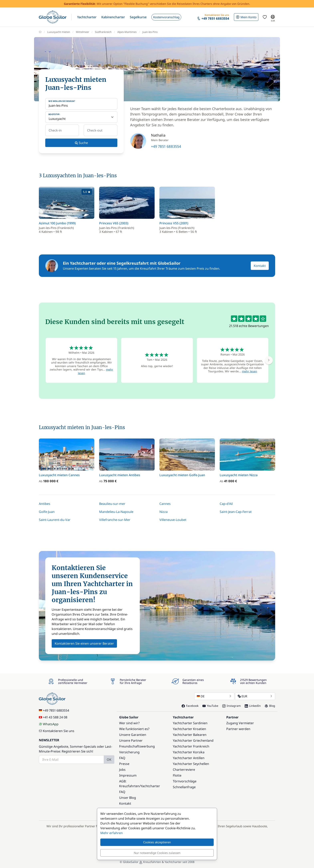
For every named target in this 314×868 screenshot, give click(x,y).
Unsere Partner (131, 740)
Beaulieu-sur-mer (112, 504)
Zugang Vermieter (240, 723)
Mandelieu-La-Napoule (116, 512)
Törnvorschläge (185, 781)
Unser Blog (128, 798)
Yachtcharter (150, 786)
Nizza (164, 512)
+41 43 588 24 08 (53, 717)
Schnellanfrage (184, 787)
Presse (124, 764)
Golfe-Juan (47, 512)
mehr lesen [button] (250, 371)
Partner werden (238, 729)
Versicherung (129, 752)
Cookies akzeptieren (157, 842)
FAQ (122, 758)
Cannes (165, 504)
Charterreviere (184, 770)
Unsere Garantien (133, 735)
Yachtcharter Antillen (189, 758)
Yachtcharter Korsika (189, 752)
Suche (81, 143)
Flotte (177, 775)
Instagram (231, 706)
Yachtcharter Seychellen (191, 764)
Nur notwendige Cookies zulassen (157, 853)
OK (109, 760)
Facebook (190, 706)
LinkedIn (253, 706)
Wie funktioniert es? (134, 729)
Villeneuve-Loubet (173, 520)
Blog (270, 706)
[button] (87, 17)
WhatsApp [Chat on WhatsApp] (49, 724)
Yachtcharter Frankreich (191, 746)
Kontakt (260, 266)
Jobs (122, 770)
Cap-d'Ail (226, 504)
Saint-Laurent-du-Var (55, 520)
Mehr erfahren (112, 833)
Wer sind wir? (129, 723)
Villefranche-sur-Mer (115, 520)
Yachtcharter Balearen (190, 735)
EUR (255, 696)
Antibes (45, 504)
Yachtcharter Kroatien (189, 729)
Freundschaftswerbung (137, 746)
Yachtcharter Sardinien (190, 723)
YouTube (210, 706)
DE (214, 696)
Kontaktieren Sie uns (57, 731)
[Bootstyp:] (81, 117)
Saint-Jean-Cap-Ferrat (236, 512)
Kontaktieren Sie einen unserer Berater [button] (84, 643)
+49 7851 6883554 (166, 146)
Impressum (128, 775)
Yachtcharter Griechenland (193, 740)
